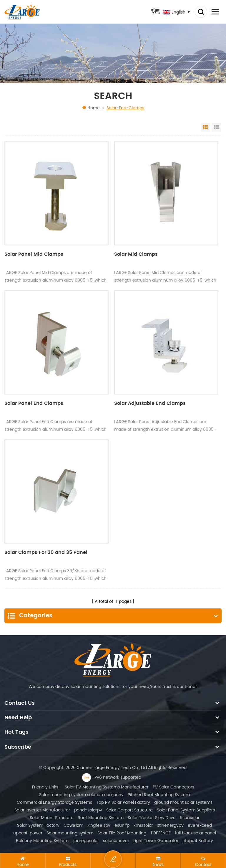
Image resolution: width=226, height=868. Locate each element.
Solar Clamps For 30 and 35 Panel (46, 553)
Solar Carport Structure (129, 810)
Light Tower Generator (156, 840)
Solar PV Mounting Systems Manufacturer (107, 787)
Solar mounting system (70, 833)
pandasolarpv (88, 810)
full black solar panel (195, 833)
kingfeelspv (99, 825)
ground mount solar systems (183, 802)
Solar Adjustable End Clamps (150, 404)
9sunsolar (190, 817)
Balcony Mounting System (42, 840)
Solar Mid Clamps (136, 255)
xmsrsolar (143, 825)
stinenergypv (170, 825)
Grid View (205, 127)
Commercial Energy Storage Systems (54, 802)
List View (217, 127)
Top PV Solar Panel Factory (123, 802)
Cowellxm (73, 825)
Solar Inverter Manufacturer (42, 810)
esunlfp (122, 825)
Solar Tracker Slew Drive (152, 817)
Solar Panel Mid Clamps (34, 255)
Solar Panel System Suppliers (186, 810)
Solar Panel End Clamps (34, 404)
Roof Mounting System (101, 817)
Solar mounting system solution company (81, 794)
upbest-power (28, 833)
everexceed (200, 825)
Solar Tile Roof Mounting (122, 833)
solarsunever (116, 840)
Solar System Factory (38, 825)
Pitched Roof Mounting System (159, 794)
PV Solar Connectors (173, 787)
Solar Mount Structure (52, 817)
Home (91, 108)
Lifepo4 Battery (198, 840)
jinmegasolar (86, 840)
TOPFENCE (161, 833)
